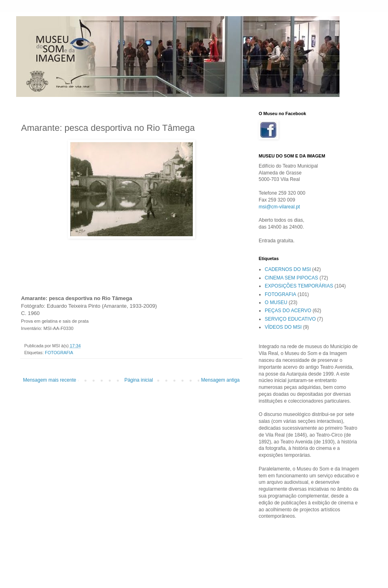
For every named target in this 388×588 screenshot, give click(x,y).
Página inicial (139, 380)
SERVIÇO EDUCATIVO (290, 319)
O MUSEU (276, 302)
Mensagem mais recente (50, 380)
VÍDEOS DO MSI (283, 327)
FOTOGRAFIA (59, 353)
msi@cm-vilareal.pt (279, 207)
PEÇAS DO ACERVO (288, 311)
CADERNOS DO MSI (288, 269)
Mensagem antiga (220, 380)
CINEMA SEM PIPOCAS (291, 278)
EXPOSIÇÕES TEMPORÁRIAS (299, 286)
